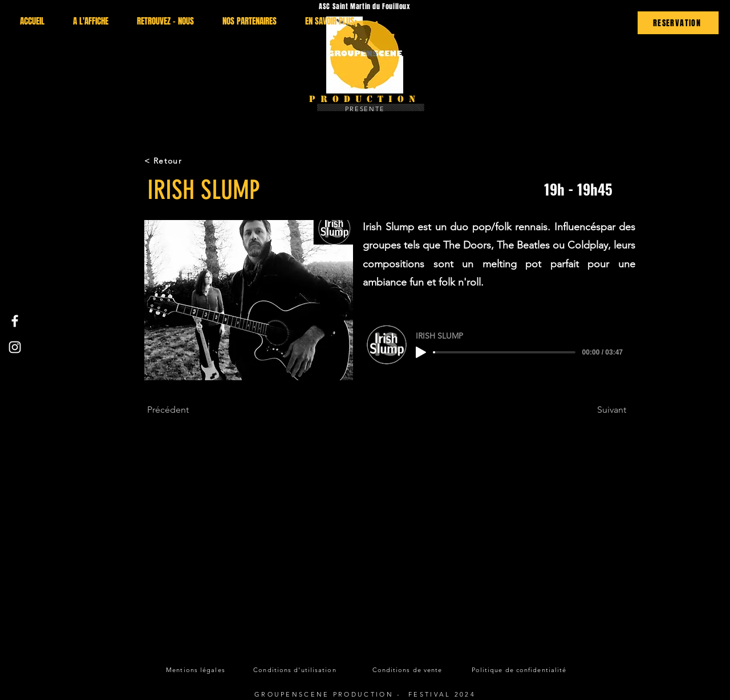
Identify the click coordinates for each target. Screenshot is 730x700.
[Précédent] (185, 410)
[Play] (421, 352)
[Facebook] (15, 321)
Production (365, 99)
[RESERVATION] (678, 23)
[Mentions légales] (197, 670)
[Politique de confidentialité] (520, 670)
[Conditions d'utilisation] (296, 670)
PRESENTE (365, 109)
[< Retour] (185, 161)
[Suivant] (598, 410)
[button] (249, 300)
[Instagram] (15, 347)
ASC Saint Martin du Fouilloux (364, 6)
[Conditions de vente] (408, 670)
